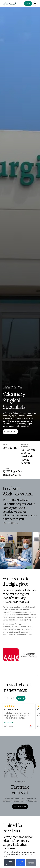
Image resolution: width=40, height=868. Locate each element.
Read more (9, 722)
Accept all (21, 863)
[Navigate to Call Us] (28, 4)
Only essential (10, 863)
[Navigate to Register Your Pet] (20, 806)
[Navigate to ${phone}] (10, 432)
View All (21, 698)
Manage (31, 863)
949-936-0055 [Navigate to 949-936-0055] (10, 448)
